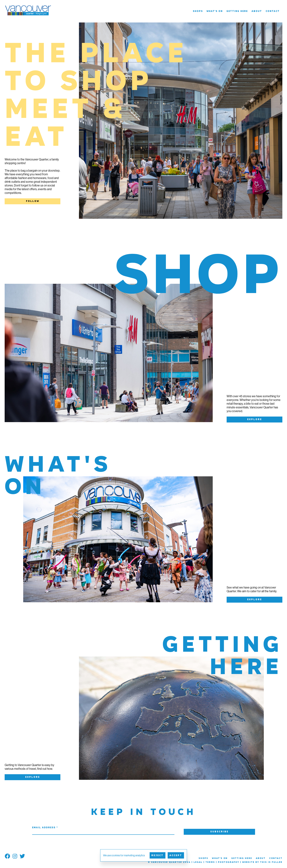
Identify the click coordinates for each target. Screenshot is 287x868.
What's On (215, 11)
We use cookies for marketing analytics (124, 855)
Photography (229, 862)
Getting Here (237, 11)
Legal (198, 862)
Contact (273, 11)
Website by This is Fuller (262, 862)
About (257, 11)
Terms (210, 862)
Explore (255, 420)
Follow (33, 201)
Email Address (45, 828)
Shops (198, 11)
